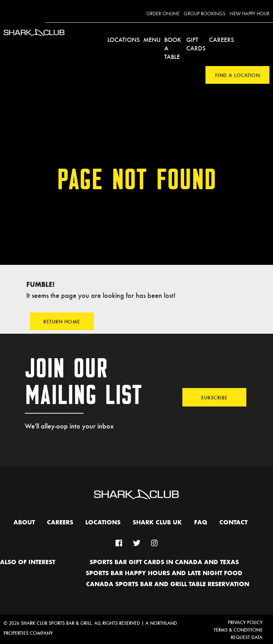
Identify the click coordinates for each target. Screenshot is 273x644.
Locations (124, 39)
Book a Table (173, 48)
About (24, 523)
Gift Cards (196, 44)
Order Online (163, 14)
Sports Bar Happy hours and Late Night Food (164, 573)
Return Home (62, 321)
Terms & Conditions (238, 630)
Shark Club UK (157, 523)
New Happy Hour (250, 14)
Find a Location (238, 75)
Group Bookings (205, 14)
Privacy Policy (245, 622)
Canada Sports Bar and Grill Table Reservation (168, 584)
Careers (221, 39)
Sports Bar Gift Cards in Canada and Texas (164, 562)
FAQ (201, 523)
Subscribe (214, 397)
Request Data (247, 637)
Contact (233, 523)
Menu (152, 39)
